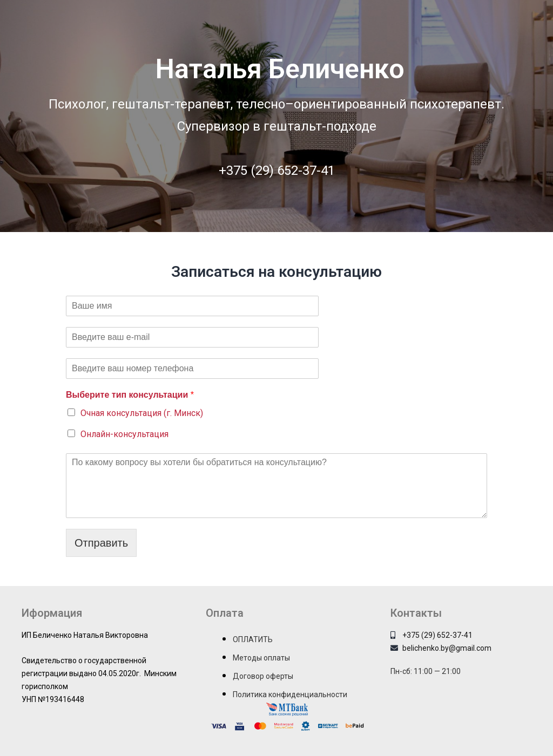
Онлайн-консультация (124, 434)
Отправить (101, 543)
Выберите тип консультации (130, 395)
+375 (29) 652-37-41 (277, 171)
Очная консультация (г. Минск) (142, 413)
